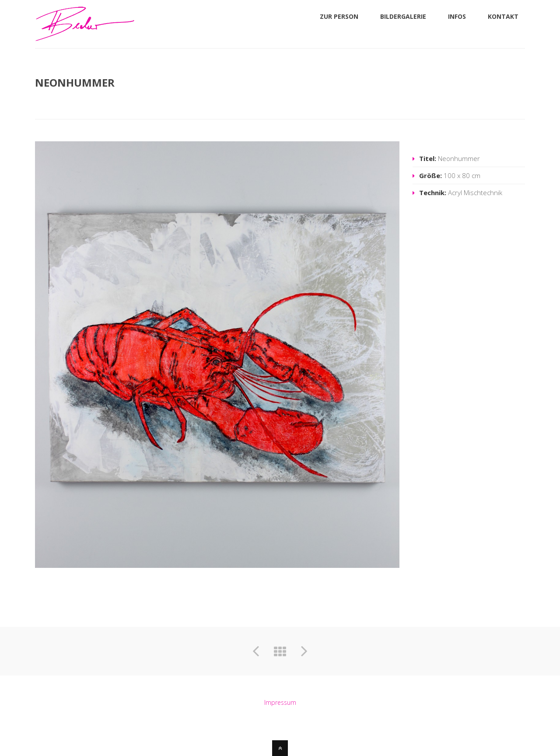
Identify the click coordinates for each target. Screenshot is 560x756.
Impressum (280, 702)
